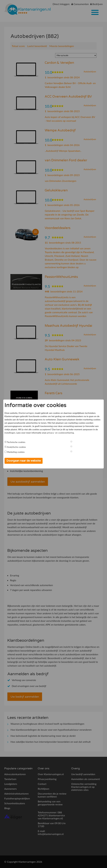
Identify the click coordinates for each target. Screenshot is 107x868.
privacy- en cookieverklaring (60, 433)
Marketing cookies (16, 452)
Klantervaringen (26, 413)
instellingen (10, 433)
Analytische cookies (16, 447)
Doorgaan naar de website (24, 461)
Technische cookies (16, 442)
